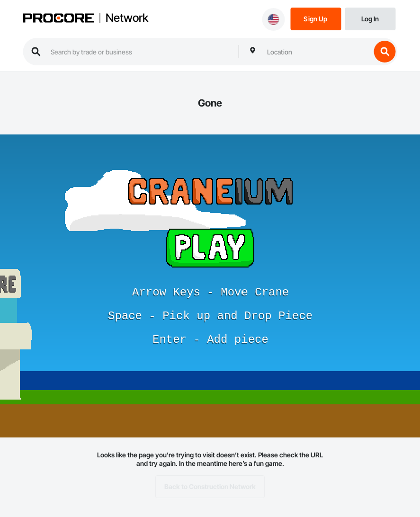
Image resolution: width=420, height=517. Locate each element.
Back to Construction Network (210, 487)
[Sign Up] (316, 18)
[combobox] (316, 52)
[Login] (370, 18)
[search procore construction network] (140, 52)
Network (127, 18)
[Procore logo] (58, 19)
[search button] (384, 52)
